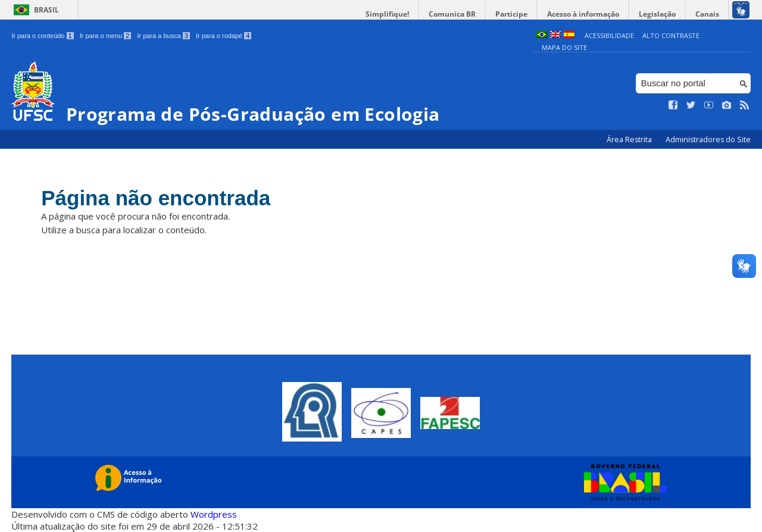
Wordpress (214, 514)
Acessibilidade (609, 35)
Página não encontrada (156, 198)
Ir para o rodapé (224, 36)
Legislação (657, 14)
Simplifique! (387, 14)
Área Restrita (630, 140)
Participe (511, 14)
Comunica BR (452, 14)
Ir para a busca (163, 36)
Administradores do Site (708, 140)
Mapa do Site (564, 47)
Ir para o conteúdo (42, 36)
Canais (707, 14)
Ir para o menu (106, 36)
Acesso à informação (583, 14)
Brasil (46, 10)
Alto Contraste (671, 35)
